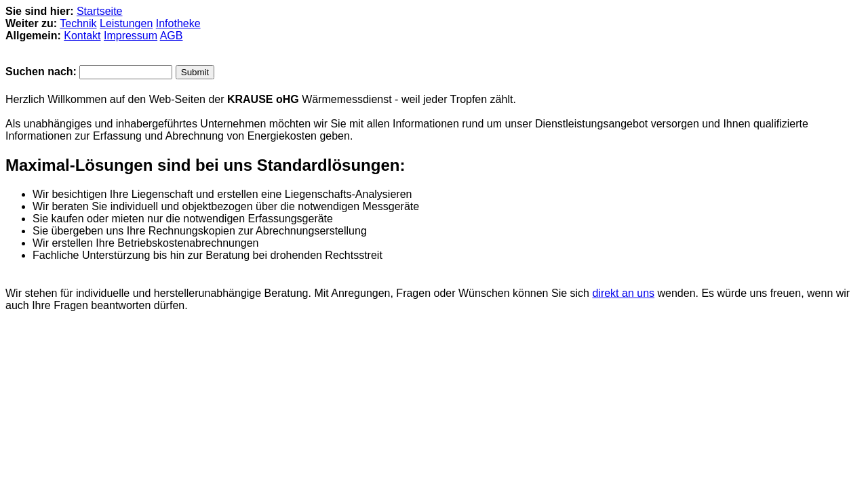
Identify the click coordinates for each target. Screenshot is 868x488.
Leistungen (126, 23)
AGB (172, 36)
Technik (78, 23)
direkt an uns (623, 293)
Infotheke (178, 23)
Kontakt (82, 36)
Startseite (100, 11)
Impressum (131, 36)
